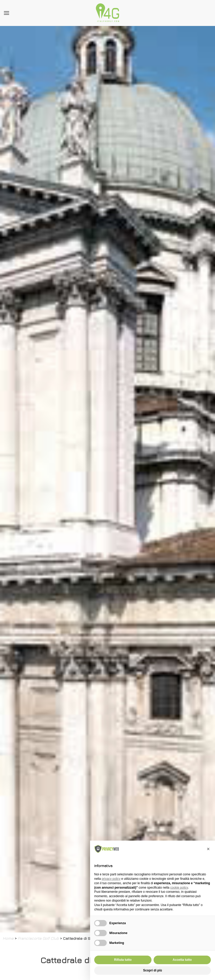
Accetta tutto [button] (182, 960)
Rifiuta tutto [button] (123, 960)
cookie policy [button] (179, 888)
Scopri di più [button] (153, 970)
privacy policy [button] (111, 879)
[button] (208, 849)
